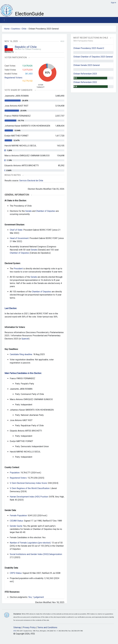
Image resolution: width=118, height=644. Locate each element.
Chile (24, 29)
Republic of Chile (26, 47)
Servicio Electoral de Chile (31, 181)
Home (7, 29)
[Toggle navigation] (4, 20)
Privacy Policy (29, 627)
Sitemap (17, 627)
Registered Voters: (14, 78)
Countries (16, 29)
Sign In (114, 3)
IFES (15, 631)
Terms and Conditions (47, 627)
